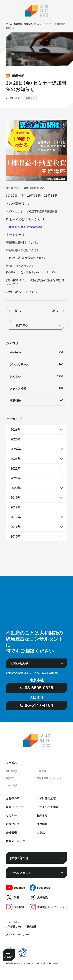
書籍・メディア (15, 807)
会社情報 (11, 832)
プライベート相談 (47, 807)
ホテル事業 (12, 785)
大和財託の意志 (46, 798)
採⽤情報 (42, 824)
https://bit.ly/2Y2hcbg (25, 227)
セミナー (11, 815)
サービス (11, 762)
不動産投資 (12, 771)
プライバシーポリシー (18, 934)
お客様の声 (13, 798)
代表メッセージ (15, 841)
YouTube (36, 352)
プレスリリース (36, 364)
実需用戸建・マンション (49, 778)
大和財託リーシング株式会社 (21, 926)
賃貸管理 (11, 778)
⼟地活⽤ (41, 771)
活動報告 (36, 401)
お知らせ (30, 98)
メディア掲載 (36, 388)
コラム (41, 832)
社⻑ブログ (13, 824)
